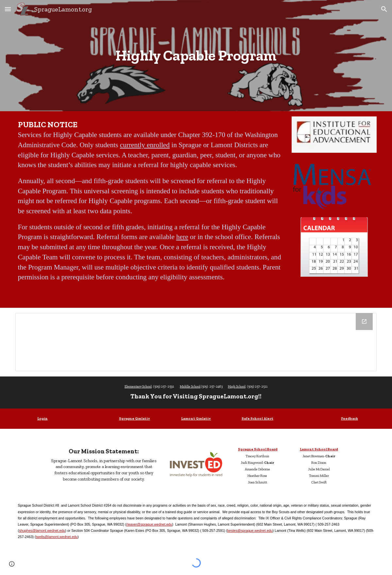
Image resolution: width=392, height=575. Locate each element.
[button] (8, 9)
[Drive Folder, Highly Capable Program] (196, 342)
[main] (196, 56)
